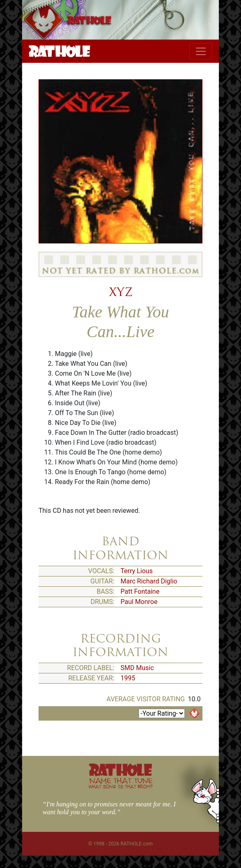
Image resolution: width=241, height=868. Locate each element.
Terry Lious (137, 571)
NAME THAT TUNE (120, 783)
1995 (128, 678)
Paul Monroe (139, 602)
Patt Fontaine (140, 591)
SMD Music (137, 668)
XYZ (121, 292)
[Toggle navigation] (201, 51)
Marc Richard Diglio (149, 581)
